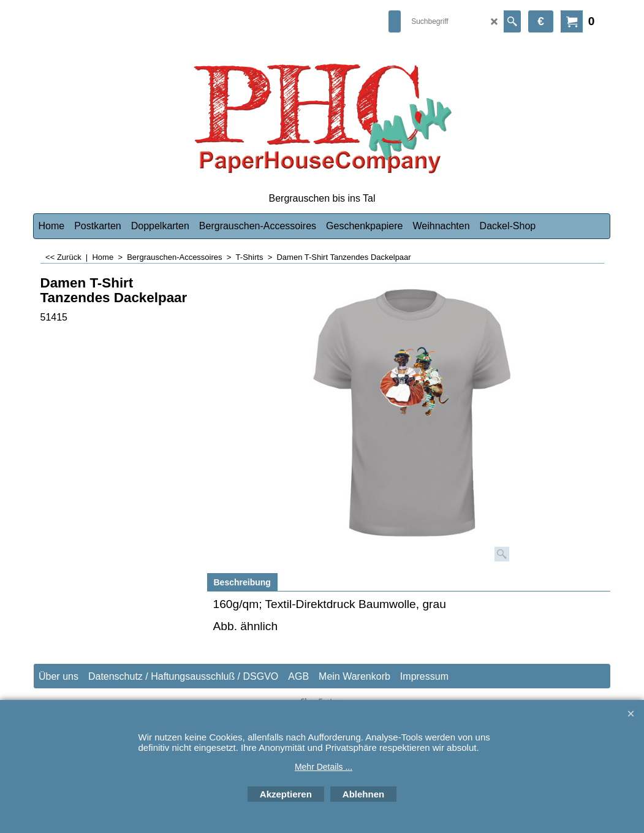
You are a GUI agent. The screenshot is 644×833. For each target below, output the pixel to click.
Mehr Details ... (324, 767)
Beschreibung (242, 582)
